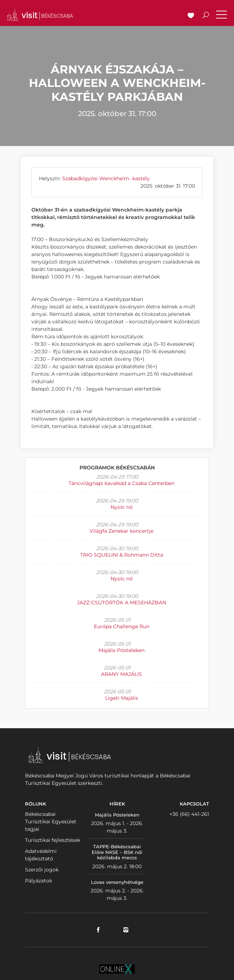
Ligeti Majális (122, 698)
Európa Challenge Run (122, 626)
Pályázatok (39, 881)
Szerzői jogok (42, 870)
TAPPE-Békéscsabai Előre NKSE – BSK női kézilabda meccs (117, 852)
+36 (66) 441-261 (189, 814)
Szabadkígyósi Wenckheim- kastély (106, 178)
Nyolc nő (122, 507)
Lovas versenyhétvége (117, 882)
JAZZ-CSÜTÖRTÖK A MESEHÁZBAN (122, 603)
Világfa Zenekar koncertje (121, 531)
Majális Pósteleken (121, 650)
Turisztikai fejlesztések (53, 840)
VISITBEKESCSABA (40, 15)
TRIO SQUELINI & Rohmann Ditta (122, 555)
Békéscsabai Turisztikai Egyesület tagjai (51, 822)
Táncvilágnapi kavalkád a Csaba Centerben (121, 483)
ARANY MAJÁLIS (121, 674)
